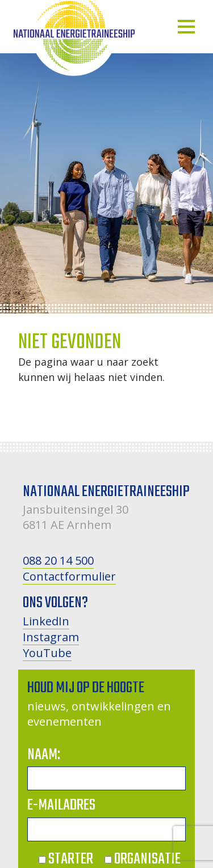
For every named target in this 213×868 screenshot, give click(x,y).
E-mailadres (61, 805)
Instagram (51, 637)
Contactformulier (69, 576)
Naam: (44, 755)
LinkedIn (46, 621)
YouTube (47, 653)
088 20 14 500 (58, 560)
